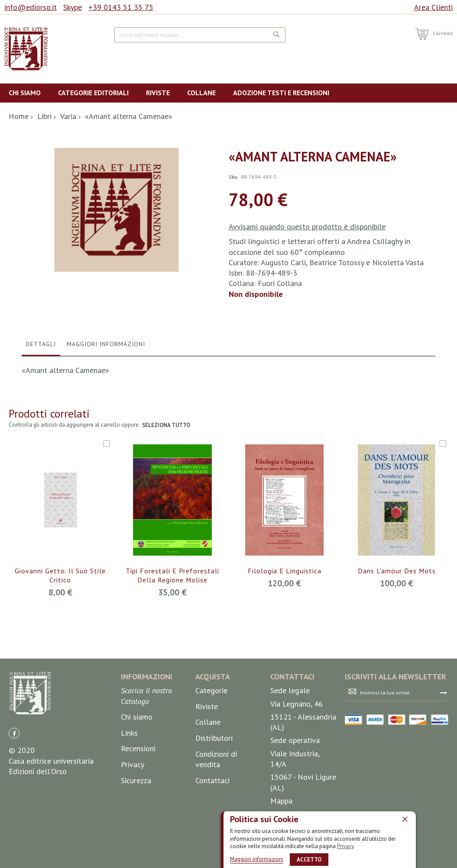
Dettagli (41, 410)
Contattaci (212, 846)
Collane (208, 788)
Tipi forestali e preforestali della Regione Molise (172, 641)
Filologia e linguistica (285, 637)
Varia (68, 116)
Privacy (345, 846)
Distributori (214, 804)
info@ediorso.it (31, 7)
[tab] (41, 412)
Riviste (207, 772)
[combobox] (200, 35)
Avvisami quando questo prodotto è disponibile (307, 227)
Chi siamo (137, 783)
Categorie (211, 757)
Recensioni (138, 815)
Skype (73, 7)
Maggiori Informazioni (106, 410)
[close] (405, 819)
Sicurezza (136, 846)
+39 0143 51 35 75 (121, 7)
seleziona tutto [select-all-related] (167, 491)
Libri (44, 116)
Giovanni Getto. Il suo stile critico (60, 641)
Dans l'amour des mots (397, 637)
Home (19, 116)
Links (129, 799)
